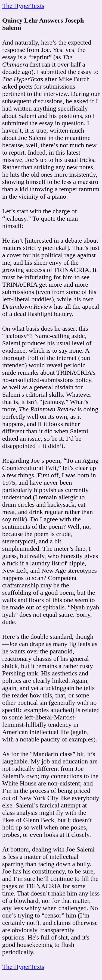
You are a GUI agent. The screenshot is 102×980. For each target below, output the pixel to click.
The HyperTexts (23, 6)
